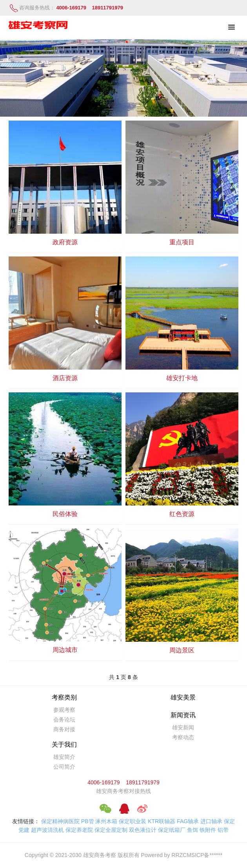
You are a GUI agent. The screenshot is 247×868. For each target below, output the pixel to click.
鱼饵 (193, 830)
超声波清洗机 (47, 830)
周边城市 (65, 650)
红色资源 (182, 514)
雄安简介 (64, 757)
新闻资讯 (183, 715)
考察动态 (183, 737)
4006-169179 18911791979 (123, 782)
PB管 (88, 821)
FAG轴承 (188, 821)
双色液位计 (143, 830)
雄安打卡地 (182, 378)
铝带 (223, 830)
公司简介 (64, 767)
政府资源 (65, 242)
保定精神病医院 (60, 821)
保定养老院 (79, 830)
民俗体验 (65, 514)
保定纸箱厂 (172, 830)
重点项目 (182, 242)
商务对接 (64, 729)
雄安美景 (183, 697)
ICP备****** (209, 855)
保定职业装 (133, 821)
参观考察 (64, 710)
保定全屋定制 (111, 830)
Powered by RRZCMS (167, 855)
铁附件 (208, 830)
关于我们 (64, 744)
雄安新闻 (183, 727)
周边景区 (182, 650)
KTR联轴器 (162, 821)
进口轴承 (211, 821)
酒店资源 (65, 378)
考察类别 (64, 697)
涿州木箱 (106, 821)
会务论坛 (64, 720)
